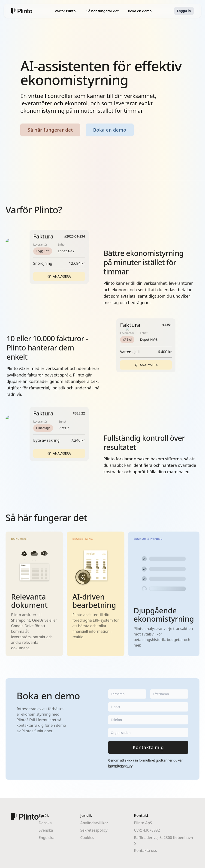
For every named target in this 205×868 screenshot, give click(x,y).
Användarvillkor (94, 823)
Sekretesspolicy (94, 830)
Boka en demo (140, 11)
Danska (45, 823)
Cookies (87, 838)
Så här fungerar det (102, 11)
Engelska (46, 838)
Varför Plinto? (66, 11)
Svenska (46, 830)
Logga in (184, 11)
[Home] (22, 11)
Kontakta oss (146, 850)
